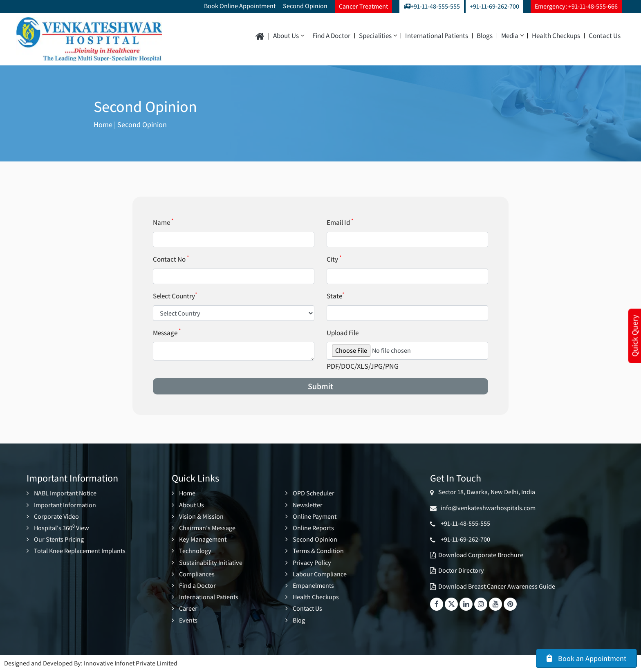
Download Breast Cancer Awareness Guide (497, 586)
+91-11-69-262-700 (494, 6)
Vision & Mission (201, 516)
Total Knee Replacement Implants (80, 551)
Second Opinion (305, 6)
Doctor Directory (461, 570)
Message (167, 333)
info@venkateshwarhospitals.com (487, 508)
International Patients (437, 36)
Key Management (203, 539)
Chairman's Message (207, 528)
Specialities (378, 36)
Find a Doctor (331, 36)
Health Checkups (556, 36)
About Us (288, 36)
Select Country (175, 296)
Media (512, 36)
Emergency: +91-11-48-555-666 (576, 6)
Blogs (485, 36)
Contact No (171, 259)
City (334, 259)
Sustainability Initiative (211, 563)
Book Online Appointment (240, 6)
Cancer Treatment (363, 6)
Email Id (340, 222)
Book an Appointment (586, 658)
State (335, 296)
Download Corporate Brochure (481, 555)
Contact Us (605, 36)
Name (163, 222)
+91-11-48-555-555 (432, 6)
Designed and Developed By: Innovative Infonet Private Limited (91, 663)
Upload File (343, 333)
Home (103, 124)
